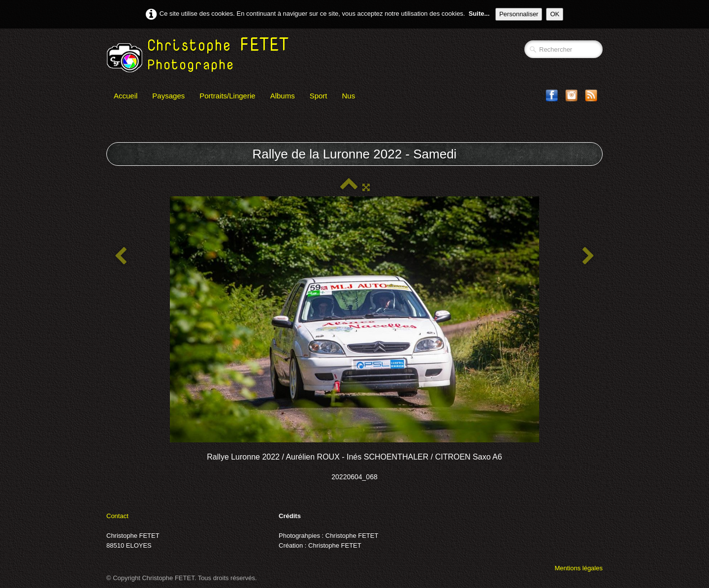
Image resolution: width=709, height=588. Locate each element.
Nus (349, 96)
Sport (319, 96)
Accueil (126, 96)
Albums (283, 96)
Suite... (479, 14)
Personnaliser (519, 14)
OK (555, 14)
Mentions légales (579, 568)
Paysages (168, 96)
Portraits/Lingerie (227, 96)
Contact (117, 516)
